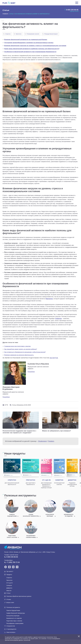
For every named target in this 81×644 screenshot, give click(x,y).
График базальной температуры (16, 613)
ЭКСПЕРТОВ (54, 358)
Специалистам (11, 626)
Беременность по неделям (14, 618)
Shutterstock (42, 441)
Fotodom (51, 441)
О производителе (11, 629)
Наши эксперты (11, 632)
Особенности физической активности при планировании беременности (30, 52)
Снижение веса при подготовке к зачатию (17, 346)
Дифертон (9, 588)
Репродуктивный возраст (51, 34)
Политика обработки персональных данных (19, 596)
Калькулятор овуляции (13, 616)
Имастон (9, 591)
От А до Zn (10, 583)
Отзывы (9, 599)
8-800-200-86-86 (12, 557)
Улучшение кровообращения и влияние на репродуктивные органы (29, 43)
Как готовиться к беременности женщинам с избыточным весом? (25, 352)
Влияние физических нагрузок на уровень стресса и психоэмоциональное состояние (35, 46)
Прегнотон (18, 34)
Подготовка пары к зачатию (14, 621)
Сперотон (8, 34)
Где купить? (10, 571)
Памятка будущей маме (13, 610)
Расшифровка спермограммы (15, 623)
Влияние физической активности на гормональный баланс (26, 40)
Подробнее (6, 397)
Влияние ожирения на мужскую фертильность (19, 355)
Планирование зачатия (33, 34)
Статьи (8, 593)
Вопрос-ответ (10, 603)
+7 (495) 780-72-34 (13, 562)
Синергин (9, 585)
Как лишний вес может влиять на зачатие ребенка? (21, 349)
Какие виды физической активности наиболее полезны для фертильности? (32, 49)
